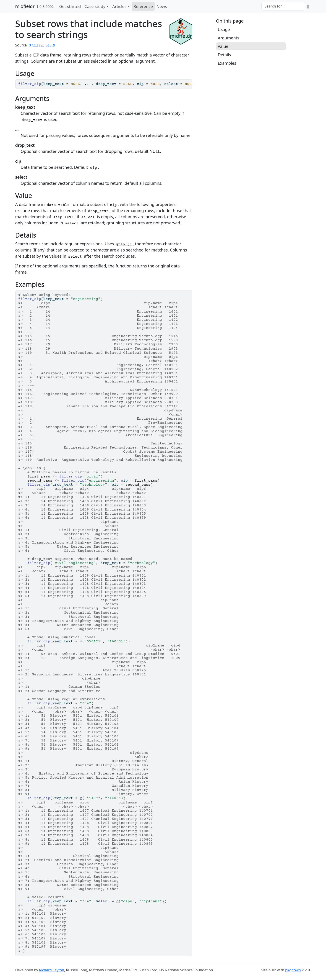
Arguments (229, 38)
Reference (143, 6)
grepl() (124, 245)
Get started (70, 6)
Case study (95, 6)
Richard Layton (52, 970)
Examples (227, 63)
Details (224, 55)
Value (223, 46)
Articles (119, 6)
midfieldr (25, 6)
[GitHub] (308, 6)
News (162, 6)
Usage (224, 29)
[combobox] (283, 6)
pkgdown (293, 970)
